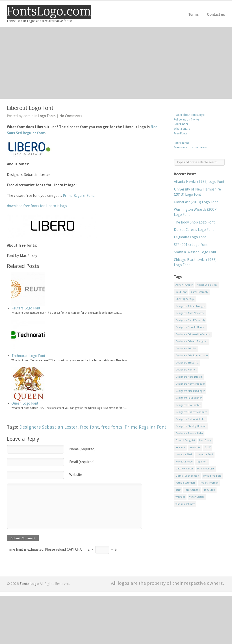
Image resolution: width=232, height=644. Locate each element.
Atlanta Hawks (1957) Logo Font (199, 182)
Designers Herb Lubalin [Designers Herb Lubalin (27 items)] (189, 377)
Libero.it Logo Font (30, 108)
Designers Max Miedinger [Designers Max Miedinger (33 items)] (190, 391)
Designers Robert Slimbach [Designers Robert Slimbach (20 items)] (191, 412)
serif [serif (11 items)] (178, 490)
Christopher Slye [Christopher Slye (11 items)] (185, 299)
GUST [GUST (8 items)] (208, 448)
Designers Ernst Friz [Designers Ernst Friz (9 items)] (187, 363)
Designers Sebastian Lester (48, 427)
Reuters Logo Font (26, 308)
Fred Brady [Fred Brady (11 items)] (205, 440)
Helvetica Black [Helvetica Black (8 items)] (184, 455)
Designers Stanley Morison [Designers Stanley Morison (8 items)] (191, 426)
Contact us (216, 14)
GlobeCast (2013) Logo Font (196, 202)
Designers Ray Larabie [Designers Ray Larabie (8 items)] (188, 405)
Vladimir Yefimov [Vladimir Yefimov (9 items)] (185, 504)
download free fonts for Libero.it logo (37, 206)
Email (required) (82, 462)
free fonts (112, 427)
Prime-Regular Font (78, 196)
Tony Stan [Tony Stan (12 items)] (209, 490)
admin (28, 116)
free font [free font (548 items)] (180, 448)
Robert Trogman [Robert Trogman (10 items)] (209, 483)
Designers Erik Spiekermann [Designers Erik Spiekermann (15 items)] (192, 356)
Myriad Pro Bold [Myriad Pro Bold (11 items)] (212, 476)
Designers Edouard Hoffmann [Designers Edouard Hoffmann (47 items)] (193, 334)
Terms (194, 14)
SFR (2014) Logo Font (191, 245)
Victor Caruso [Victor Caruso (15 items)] (197, 497)
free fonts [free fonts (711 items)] (195, 448)
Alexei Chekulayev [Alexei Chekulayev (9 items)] (207, 285)
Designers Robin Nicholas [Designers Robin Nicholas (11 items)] (191, 419)
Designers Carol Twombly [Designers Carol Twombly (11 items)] (190, 320)
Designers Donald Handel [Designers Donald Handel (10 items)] (190, 327)
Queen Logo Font (25, 403)
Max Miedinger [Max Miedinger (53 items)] (206, 469)
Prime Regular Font (145, 427)
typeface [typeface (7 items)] (180, 497)
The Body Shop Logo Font (194, 222)
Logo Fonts (47, 116)
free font (89, 427)
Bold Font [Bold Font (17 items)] (181, 292)
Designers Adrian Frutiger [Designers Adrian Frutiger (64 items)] (190, 306)
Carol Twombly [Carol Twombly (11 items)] (199, 292)
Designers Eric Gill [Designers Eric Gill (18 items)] (186, 349)
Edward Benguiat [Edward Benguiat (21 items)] (185, 440)
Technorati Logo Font (28, 356)
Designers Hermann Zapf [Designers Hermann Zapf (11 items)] (190, 384)
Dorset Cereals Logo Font (194, 230)
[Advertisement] (116, 63)
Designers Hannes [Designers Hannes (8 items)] (186, 370)
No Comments (71, 116)
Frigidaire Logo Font (190, 237)
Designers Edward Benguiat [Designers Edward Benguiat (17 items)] (191, 341)
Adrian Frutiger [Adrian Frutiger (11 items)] (184, 285)
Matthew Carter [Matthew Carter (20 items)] (184, 469)
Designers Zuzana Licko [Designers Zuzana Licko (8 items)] (189, 433)
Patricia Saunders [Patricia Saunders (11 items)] (185, 483)
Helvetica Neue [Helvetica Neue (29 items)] (184, 462)
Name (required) (82, 449)
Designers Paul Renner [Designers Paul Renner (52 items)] (189, 398)
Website (76, 475)
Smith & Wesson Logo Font (195, 252)
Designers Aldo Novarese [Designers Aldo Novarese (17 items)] (190, 313)
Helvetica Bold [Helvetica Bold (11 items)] (205, 455)
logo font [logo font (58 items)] (202, 462)
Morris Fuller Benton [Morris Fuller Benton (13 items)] (187, 476)
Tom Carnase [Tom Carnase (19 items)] (192, 490)
